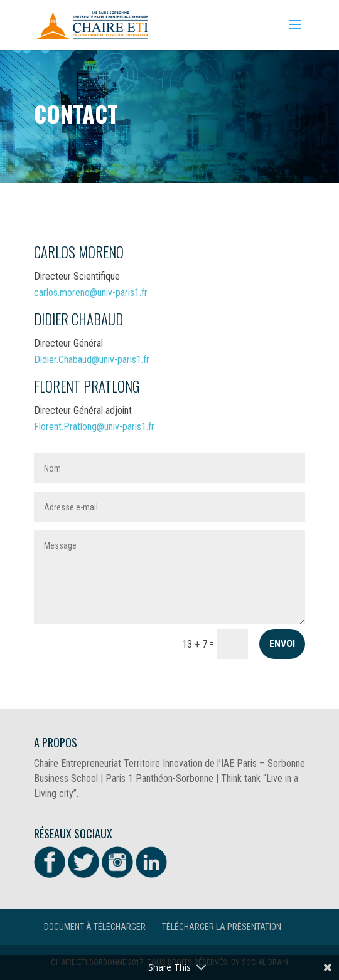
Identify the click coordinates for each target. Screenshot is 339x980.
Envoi (282, 644)
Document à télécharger (95, 927)
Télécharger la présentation (222, 927)
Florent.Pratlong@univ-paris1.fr (94, 427)
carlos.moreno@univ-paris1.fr (91, 292)
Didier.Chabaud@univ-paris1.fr (92, 360)
